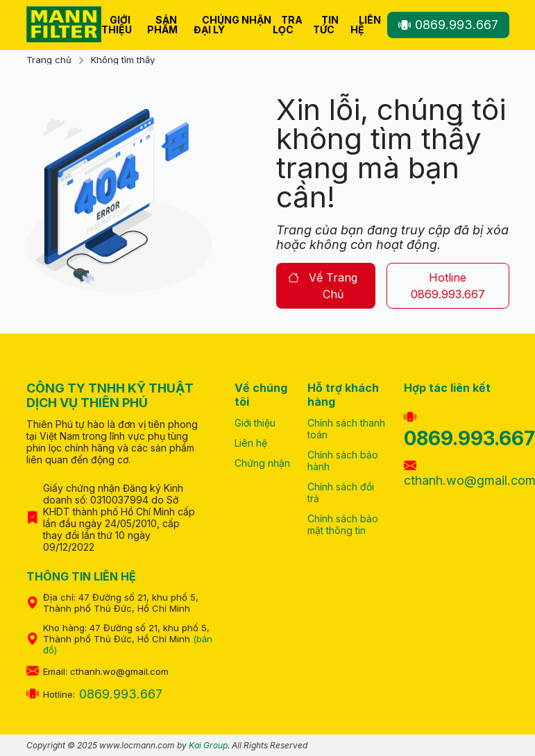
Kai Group (208, 745)
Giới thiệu (117, 25)
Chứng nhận (262, 463)
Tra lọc (288, 25)
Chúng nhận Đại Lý (232, 25)
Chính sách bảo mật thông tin (343, 524)
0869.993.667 (448, 25)
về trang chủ (323, 286)
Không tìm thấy (123, 60)
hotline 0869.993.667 (448, 286)
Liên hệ (366, 25)
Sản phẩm (162, 25)
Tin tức (326, 25)
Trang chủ (49, 60)
